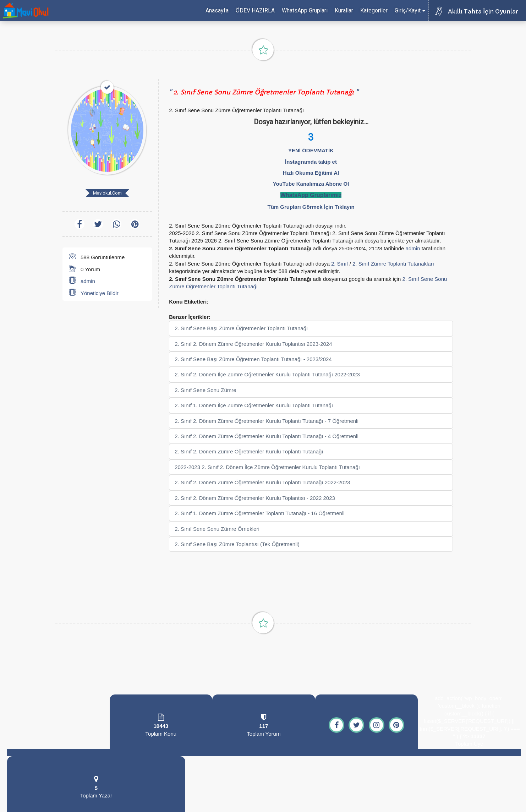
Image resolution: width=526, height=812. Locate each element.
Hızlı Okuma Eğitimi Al (311, 173)
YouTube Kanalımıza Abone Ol (311, 184)
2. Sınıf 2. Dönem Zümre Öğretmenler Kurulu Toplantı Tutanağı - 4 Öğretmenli (266, 436)
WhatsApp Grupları (305, 10)
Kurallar (344, 10)
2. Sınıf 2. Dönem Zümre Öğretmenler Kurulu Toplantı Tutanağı (249, 451)
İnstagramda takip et (311, 162)
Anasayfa (217, 10)
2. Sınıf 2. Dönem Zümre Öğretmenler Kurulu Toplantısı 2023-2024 (253, 344)
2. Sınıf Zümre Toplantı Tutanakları (393, 264)
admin (88, 281)
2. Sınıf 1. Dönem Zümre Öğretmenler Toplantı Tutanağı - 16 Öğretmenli (259, 513)
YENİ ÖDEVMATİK (311, 150)
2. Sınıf (340, 264)
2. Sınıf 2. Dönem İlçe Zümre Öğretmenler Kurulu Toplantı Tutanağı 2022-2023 (267, 374)
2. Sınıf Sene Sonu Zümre (205, 390)
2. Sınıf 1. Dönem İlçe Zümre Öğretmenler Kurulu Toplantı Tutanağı (254, 405)
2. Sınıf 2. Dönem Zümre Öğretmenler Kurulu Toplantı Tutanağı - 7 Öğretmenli (266, 421)
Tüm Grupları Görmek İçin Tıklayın (311, 207)
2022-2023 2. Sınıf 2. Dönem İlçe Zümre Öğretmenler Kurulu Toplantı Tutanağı (267, 467)
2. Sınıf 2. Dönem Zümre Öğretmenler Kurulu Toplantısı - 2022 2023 (255, 498)
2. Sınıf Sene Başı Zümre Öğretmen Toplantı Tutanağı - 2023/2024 (253, 359)
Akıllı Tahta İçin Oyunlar (483, 11)
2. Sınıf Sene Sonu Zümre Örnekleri (217, 529)
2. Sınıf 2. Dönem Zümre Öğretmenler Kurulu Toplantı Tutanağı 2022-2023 (262, 482)
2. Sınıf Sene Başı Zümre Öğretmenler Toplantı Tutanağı (241, 328)
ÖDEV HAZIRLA (255, 10)
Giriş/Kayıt (410, 10)
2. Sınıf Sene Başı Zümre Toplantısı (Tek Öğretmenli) (237, 544)
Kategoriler (374, 10)
